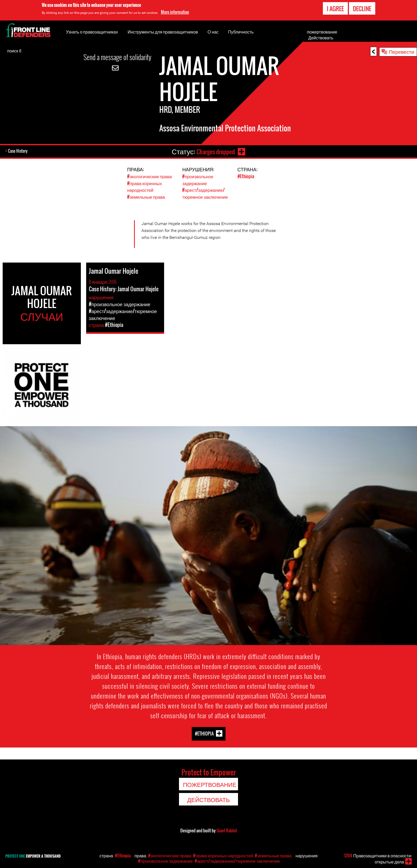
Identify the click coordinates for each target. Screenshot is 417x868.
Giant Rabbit (227, 830)
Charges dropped (215, 151)
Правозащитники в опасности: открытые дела (378, 859)
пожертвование (322, 32)
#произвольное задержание (198, 180)
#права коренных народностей (145, 186)
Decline (362, 9)
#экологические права (150, 176)
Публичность (241, 32)
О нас (213, 32)
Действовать (321, 38)
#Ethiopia (246, 176)
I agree (335, 9)
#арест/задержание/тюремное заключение (206, 193)
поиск (14, 50)
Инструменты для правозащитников (163, 32)
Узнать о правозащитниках (92, 32)
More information (175, 12)
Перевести (401, 51)
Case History (18, 151)
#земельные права (147, 196)
